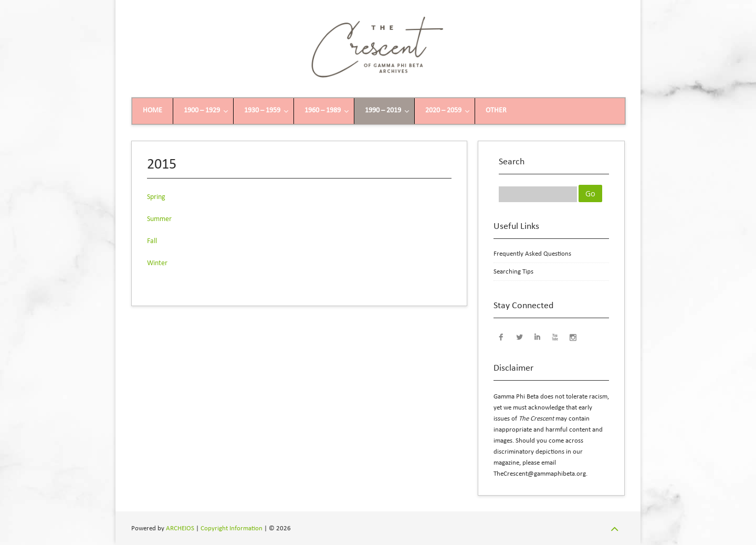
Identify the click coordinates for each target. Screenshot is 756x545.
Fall (152, 241)
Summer (159, 219)
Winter (157, 263)
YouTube (555, 337)
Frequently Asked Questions (532, 254)
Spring (156, 197)
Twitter (519, 337)
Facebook (501, 337)
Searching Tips (513, 272)
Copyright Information (232, 528)
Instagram (573, 337)
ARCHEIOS (180, 528)
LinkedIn (537, 337)
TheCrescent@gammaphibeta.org (540, 474)
